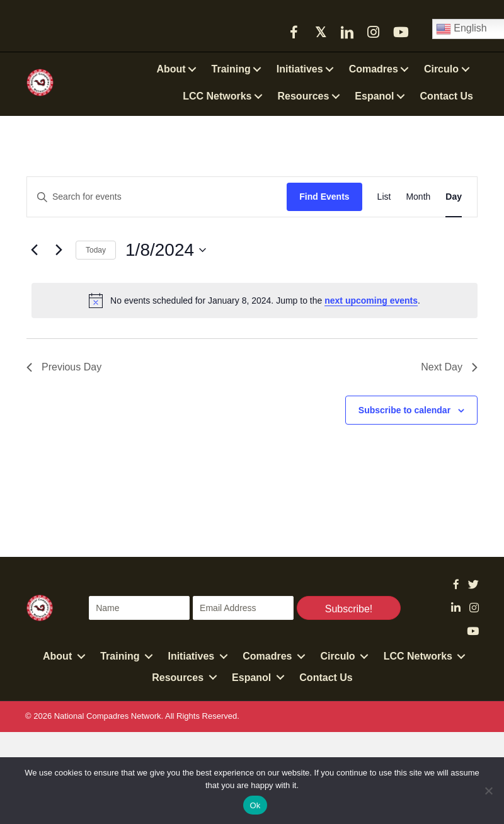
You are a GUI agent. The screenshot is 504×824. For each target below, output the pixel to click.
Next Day (449, 367)
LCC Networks (418, 656)
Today (96, 250)
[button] (294, 32)
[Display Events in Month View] (418, 197)
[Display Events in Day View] (454, 197)
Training (120, 656)
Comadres (267, 656)
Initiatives (191, 656)
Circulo (338, 656)
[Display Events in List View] (384, 197)
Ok (255, 805)
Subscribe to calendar (404, 410)
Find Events (324, 197)
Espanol (251, 678)
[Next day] (59, 250)
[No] (488, 791)
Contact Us (326, 678)
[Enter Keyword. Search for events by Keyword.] (157, 197)
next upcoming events (371, 300)
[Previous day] (34, 250)
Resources (178, 678)
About (57, 656)
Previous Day (64, 367)
